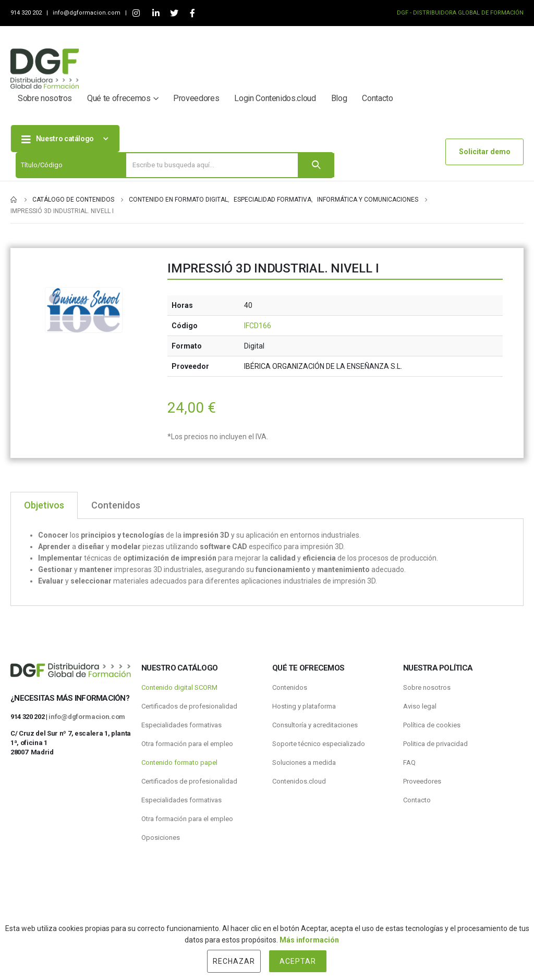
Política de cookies (432, 725)
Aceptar (298, 961)
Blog (339, 98)
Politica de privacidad (435, 744)
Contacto (377, 98)
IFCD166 (258, 326)
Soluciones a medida (304, 762)
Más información (309, 940)
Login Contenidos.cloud (275, 98)
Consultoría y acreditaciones (315, 725)
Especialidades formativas (181, 725)
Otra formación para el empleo (187, 744)
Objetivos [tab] (44, 505)
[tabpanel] (267, 562)
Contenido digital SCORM (179, 687)
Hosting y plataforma (304, 706)
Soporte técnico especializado (319, 744)
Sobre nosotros (45, 98)
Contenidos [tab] (116, 505)
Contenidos (290, 687)
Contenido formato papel (179, 762)
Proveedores (196, 98)
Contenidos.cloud (299, 781)
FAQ (409, 762)
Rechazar (234, 961)
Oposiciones (161, 838)
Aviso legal (420, 706)
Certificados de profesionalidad (189, 706)
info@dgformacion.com (87, 13)
